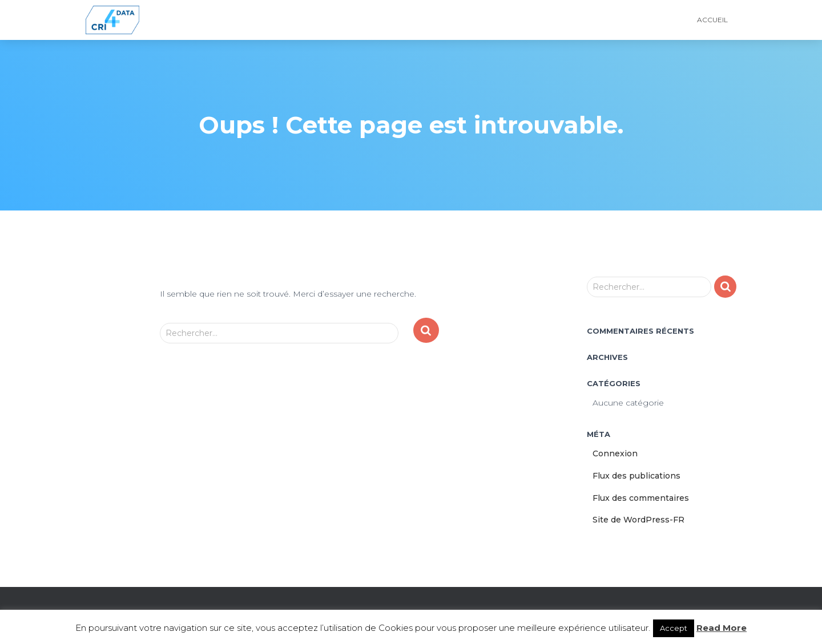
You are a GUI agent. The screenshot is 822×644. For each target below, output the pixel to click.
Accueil (712, 20)
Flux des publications (636, 476)
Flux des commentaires (641, 498)
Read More (722, 628)
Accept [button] (674, 628)
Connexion (615, 453)
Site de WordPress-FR (638, 520)
